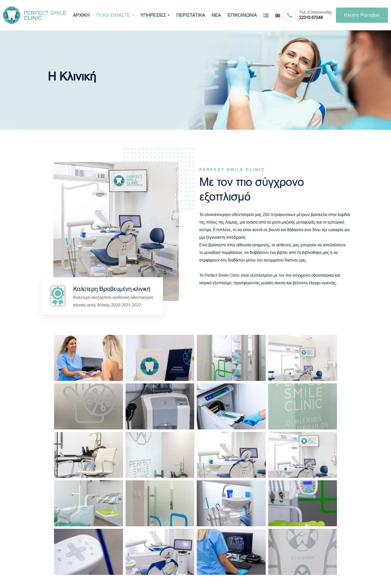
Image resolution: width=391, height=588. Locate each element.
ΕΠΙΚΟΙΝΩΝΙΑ (242, 15)
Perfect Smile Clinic (222, 275)
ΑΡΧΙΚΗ (81, 15)
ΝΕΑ (216, 15)
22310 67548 (311, 18)
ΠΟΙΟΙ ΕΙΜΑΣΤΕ (113, 15)
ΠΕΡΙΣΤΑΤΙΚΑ (191, 15)
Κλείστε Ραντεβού (362, 15)
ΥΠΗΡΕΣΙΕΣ (153, 15)
